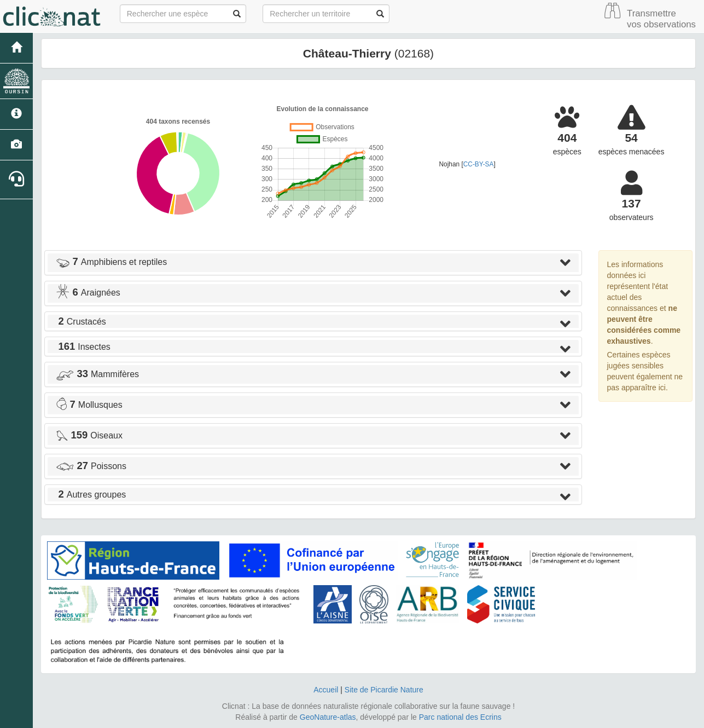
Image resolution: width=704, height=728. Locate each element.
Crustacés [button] (81, 322)
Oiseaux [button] (89, 435)
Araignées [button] (88, 293)
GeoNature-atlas (328, 717)
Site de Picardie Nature (384, 690)
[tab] (313, 263)
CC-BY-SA (479, 164)
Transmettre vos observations (661, 19)
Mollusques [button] (89, 405)
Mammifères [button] (97, 374)
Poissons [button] (91, 466)
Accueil (326, 690)
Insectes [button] (83, 347)
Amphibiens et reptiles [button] (111, 262)
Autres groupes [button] (91, 495)
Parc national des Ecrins (460, 717)
